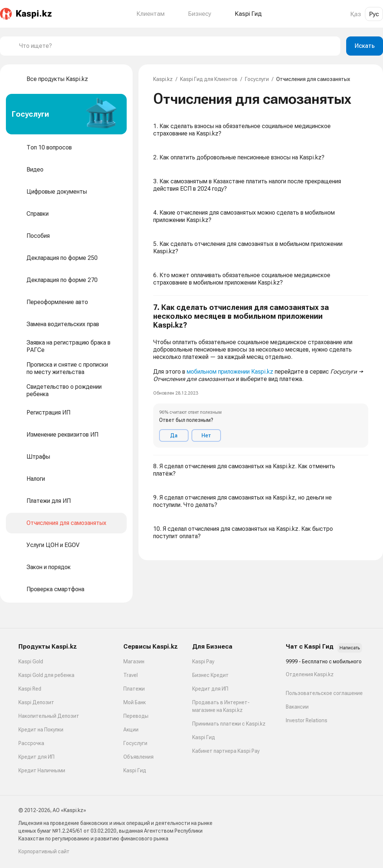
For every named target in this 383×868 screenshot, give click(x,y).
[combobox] (177, 46)
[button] (261, 375)
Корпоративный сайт (44, 851)
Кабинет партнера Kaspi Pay (226, 751)
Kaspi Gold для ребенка (46, 675)
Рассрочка (31, 743)
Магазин (134, 661)
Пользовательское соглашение (324, 693)
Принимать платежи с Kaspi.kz (229, 724)
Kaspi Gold (31, 661)
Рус (374, 14)
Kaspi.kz (163, 79)
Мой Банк (135, 702)
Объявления (138, 757)
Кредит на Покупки (41, 730)
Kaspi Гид (135, 770)
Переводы (136, 716)
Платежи (134, 689)
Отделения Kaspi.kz (310, 674)
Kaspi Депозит (36, 702)
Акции (131, 730)
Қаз (356, 14)
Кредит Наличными (42, 770)
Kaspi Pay (203, 661)
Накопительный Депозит (49, 716)
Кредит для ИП (36, 757)
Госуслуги (257, 79)
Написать (350, 648)
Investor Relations (307, 720)
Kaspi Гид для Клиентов (209, 79)
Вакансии (297, 707)
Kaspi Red (30, 689)
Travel (131, 675)
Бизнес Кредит (210, 675)
